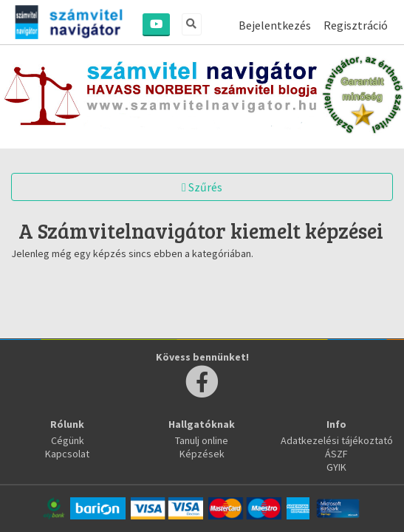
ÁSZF (336, 454)
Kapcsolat (67, 454)
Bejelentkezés (275, 25)
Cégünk (68, 440)
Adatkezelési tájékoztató (337, 440)
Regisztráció (356, 25)
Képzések (202, 454)
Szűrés (202, 187)
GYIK (336, 467)
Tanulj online (202, 440)
